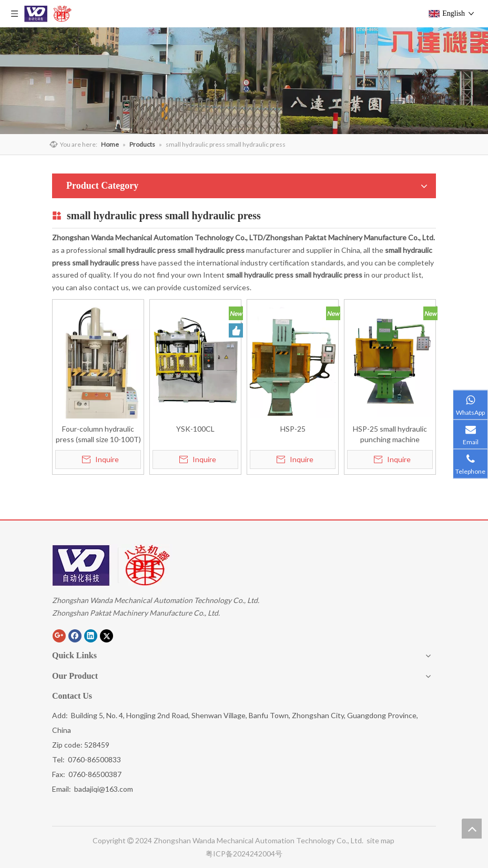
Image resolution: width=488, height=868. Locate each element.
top (472, 829)
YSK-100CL (195, 429)
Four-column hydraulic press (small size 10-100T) (98, 434)
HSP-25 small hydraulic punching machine (390, 434)
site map (381, 840)
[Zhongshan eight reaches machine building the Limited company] (112, 565)
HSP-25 (293, 429)
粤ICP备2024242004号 (244, 854)
